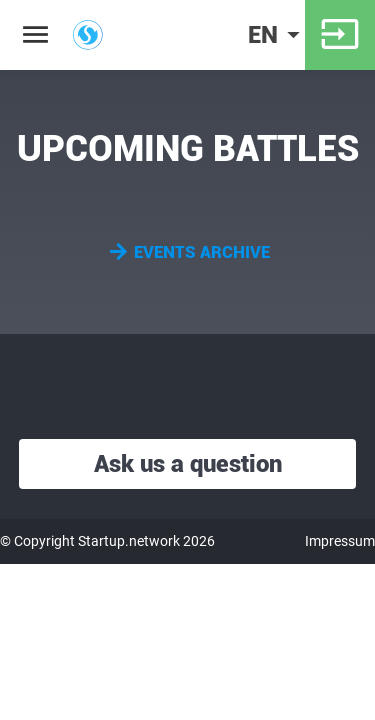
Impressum (340, 541)
